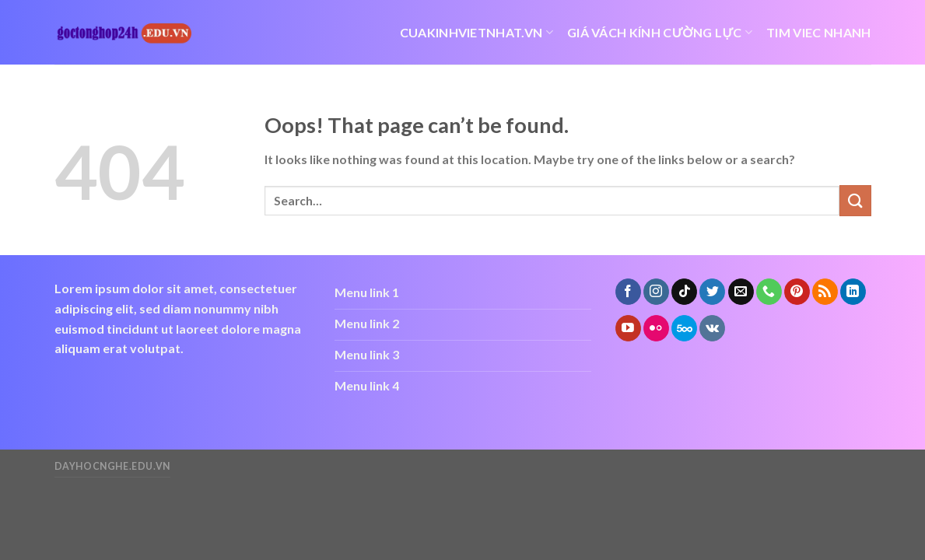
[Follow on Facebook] (628, 292)
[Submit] (855, 200)
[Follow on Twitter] (712, 292)
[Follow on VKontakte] (712, 328)
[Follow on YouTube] (628, 328)
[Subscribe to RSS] (825, 292)
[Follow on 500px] (684, 328)
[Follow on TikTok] (684, 292)
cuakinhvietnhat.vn (477, 33)
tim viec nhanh (818, 32)
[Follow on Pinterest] (797, 292)
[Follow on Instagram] (656, 292)
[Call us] (769, 292)
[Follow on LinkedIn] (853, 292)
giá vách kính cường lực (660, 33)
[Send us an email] (741, 292)
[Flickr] (656, 328)
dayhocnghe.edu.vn (112, 466)
